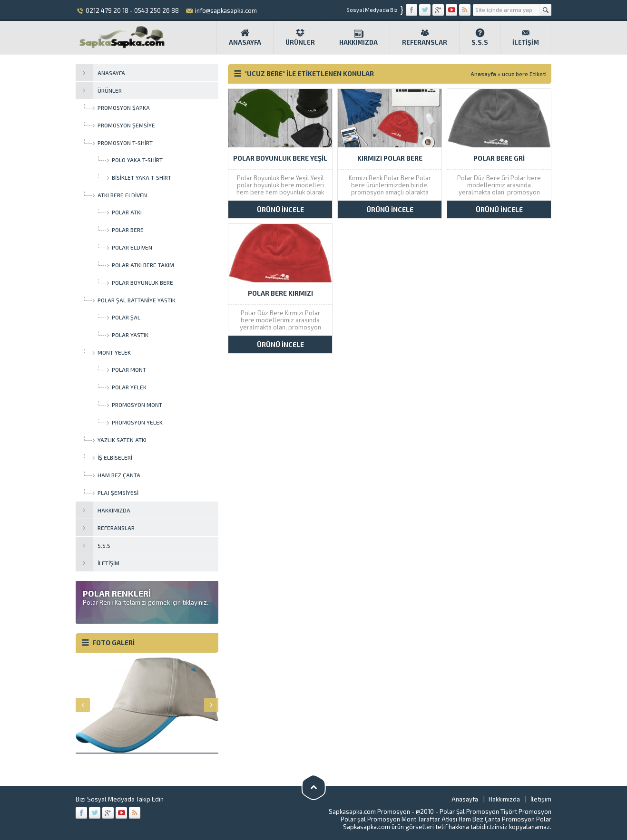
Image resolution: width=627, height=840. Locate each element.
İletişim (526, 37)
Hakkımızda (358, 37)
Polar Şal (452, 811)
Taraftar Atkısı (437, 819)
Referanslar (425, 37)
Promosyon (535, 811)
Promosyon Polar (527, 819)
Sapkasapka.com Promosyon (369, 811)
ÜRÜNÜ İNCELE (280, 209)
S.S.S (480, 37)
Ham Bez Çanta (480, 819)
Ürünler (300, 37)
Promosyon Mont (392, 819)
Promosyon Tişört (492, 811)
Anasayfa (245, 37)
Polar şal (353, 819)
